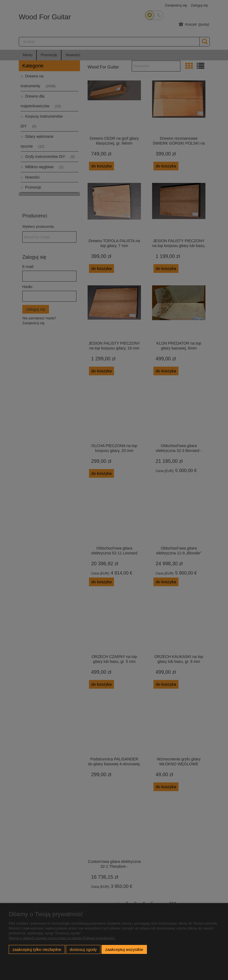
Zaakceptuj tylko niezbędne (37, 949)
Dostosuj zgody (83, 949)
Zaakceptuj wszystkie (124, 949)
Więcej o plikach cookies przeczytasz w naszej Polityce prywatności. (62, 938)
